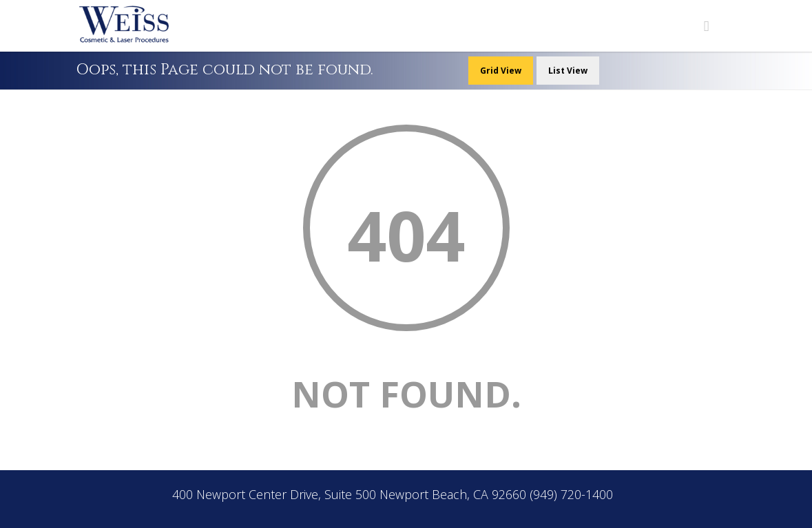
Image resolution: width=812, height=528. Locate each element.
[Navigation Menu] (707, 26)
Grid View (501, 71)
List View (568, 71)
